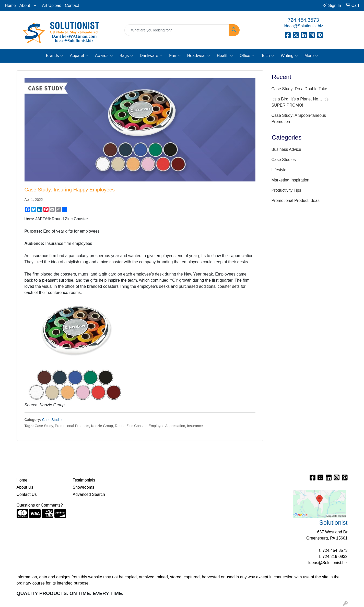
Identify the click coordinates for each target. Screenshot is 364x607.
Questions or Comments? (40, 505)
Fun (175, 56)
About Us (25, 487)
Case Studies (53, 420)
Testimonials (84, 480)
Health (225, 56)
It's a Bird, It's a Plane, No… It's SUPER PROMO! (300, 102)
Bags (126, 56)
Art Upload (52, 5)
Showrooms (84, 487)
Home (10, 5)
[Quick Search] (177, 30)
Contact (72, 5)
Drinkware (151, 56)
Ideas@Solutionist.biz (303, 26)
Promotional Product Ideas (296, 201)
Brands (55, 56)
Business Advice (286, 149)
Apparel (79, 56)
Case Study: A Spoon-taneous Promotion (299, 118)
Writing (289, 56)
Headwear (199, 56)
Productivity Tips (286, 190)
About (25, 5)
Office (247, 56)
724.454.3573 (303, 20)
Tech (268, 56)
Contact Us (27, 494)
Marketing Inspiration (291, 180)
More (311, 56)
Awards (104, 56)
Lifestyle (279, 170)
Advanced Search (89, 494)
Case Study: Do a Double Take (300, 89)
